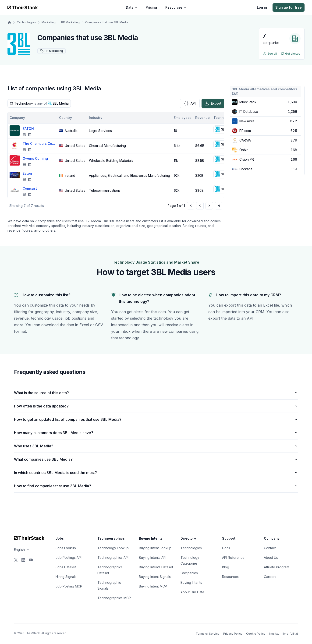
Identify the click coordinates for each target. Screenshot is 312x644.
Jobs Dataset (66, 567)
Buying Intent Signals (155, 577)
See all (270, 54)
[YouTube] (31, 560)
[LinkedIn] (23, 560)
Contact (270, 548)
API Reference (233, 557)
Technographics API (113, 557)
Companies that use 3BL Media (107, 22)
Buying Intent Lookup (155, 548)
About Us (271, 557)
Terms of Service (208, 634)
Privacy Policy (233, 634)
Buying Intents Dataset (156, 567)
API (190, 103)
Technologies (26, 22)
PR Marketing (70, 22)
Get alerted (291, 54)
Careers (270, 577)
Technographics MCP (114, 598)
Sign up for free (289, 7)
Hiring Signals (66, 577)
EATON (28, 129)
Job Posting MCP (69, 586)
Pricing (151, 7)
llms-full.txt (290, 634)
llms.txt (274, 634)
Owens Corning (35, 158)
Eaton (27, 173)
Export (213, 103)
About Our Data (192, 592)
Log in (262, 7)
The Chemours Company (39, 143)
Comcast (30, 188)
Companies (189, 573)
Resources (176, 7)
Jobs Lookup (66, 548)
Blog (226, 567)
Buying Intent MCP (153, 586)
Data (132, 7)
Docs (226, 548)
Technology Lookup (113, 548)
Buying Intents (191, 582)
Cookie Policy (256, 634)
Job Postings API (69, 557)
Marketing (49, 22)
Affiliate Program (277, 567)
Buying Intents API (153, 557)
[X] (16, 560)
